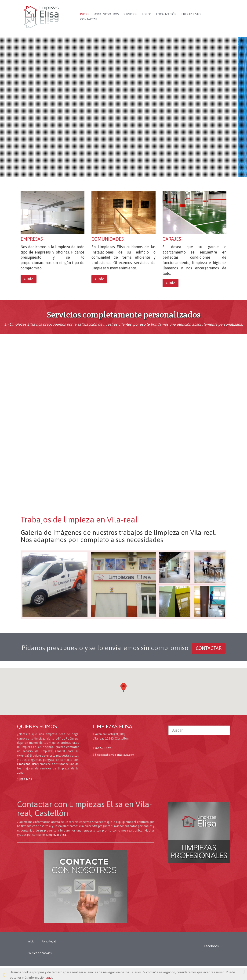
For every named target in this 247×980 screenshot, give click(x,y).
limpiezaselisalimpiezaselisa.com (114, 755)
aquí (49, 977)
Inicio (31, 941)
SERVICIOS (130, 14)
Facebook (211, 946)
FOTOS (147, 14)
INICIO (84, 14)
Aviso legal (49, 941)
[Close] (244, 972)
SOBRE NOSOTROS (106, 14)
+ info (29, 279)
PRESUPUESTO (191, 14)
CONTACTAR (89, 19)
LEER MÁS (25, 779)
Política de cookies (40, 953)
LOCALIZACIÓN (166, 14)
